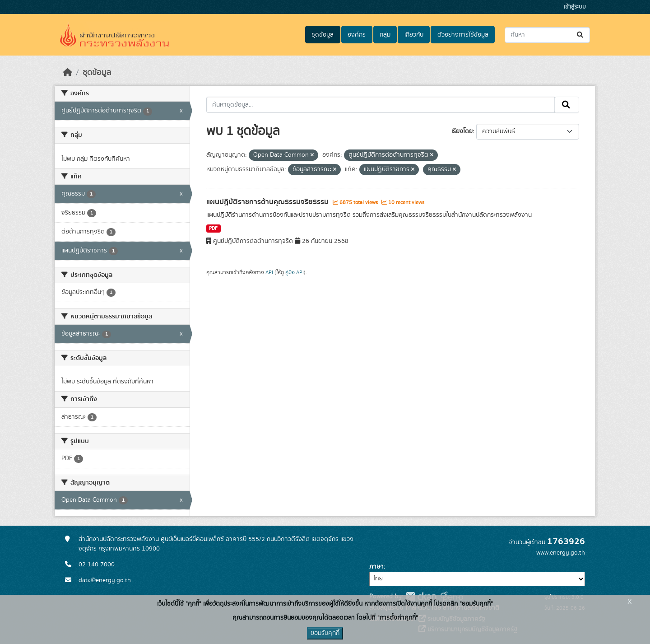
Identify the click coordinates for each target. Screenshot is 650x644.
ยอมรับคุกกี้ (325, 633)
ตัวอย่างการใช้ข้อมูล (463, 35)
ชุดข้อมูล (323, 35)
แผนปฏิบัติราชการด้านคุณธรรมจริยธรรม (268, 202)
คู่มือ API (295, 272)
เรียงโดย (462, 131)
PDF (213, 229)
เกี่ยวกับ (414, 35)
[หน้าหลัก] (68, 73)
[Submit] (581, 35)
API (269, 272)
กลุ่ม (385, 35)
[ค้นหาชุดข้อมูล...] (547, 35)
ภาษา (376, 567)
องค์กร (357, 35)
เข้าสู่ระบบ (575, 7)
